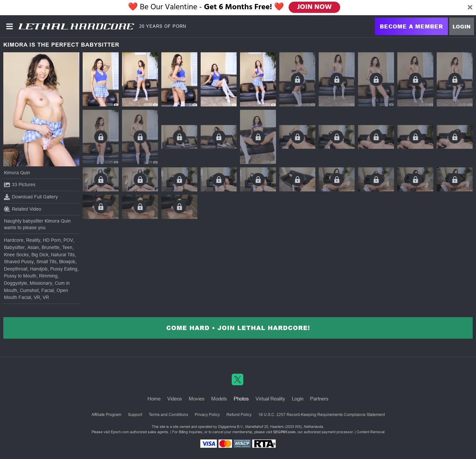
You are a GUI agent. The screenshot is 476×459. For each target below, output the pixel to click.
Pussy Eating (64, 269)
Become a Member (411, 26)
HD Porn (52, 240)
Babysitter (14, 247)
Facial (48, 290)
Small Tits (46, 262)
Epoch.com (120, 432)
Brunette (51, 247)
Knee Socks (16, 255)
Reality (33, 240)
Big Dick (40, 255)
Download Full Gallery (31, 197)
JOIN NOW (315, 7)
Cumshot (29, 290)
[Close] (470, 8)
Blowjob (67, 262)
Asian (33, 247)
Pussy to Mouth (20, 276)
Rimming (48, 276)
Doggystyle (16, 283)
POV (68, 240)
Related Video (23, 209)
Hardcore (14, 240)
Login (462, 26)
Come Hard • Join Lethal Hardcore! (238, 328)
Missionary (41, 283)
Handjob (39, 269)
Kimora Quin (17, 173)
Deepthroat (16, 269)
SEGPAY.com (284, 432)
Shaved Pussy (19, 262)
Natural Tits (63, 255)
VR (37, 297)
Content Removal (371, 432)
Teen (67, 247)
